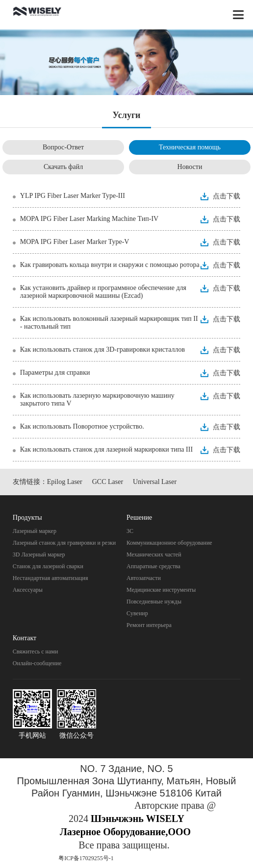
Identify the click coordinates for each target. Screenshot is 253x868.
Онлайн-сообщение (37, 663)
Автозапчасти (144, 578)
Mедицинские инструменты (161, 590)
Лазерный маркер (35, 531)
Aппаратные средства (153, 566)
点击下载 (227, 196)
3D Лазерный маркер (39, 555)
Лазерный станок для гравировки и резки (64, 543)
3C (130, 531)
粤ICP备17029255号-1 (86, 858)
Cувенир (137, 613)
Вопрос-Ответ (63, 147)
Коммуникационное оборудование (169, 543)
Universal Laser (155, 482)
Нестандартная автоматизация (51, 578)
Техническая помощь (190, 147)
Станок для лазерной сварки (48, 566)
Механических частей (154, 555)
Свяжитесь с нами (36, 651)
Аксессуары (28, 590)
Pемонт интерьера (149, 625)
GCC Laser (108, 482)
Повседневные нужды (154, 602)
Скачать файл (63, 167)
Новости (190, 167)
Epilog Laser (65, 482)
